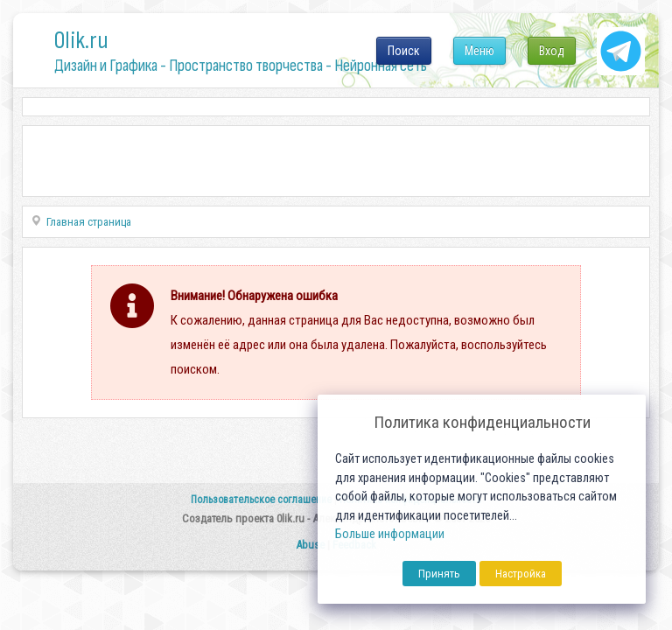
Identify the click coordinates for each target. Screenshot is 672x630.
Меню (479, 51)
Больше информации (390, 534)
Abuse (310, 545)
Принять (439, 574)
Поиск (404, 51)
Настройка (521, 574)
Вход (552, 51)
